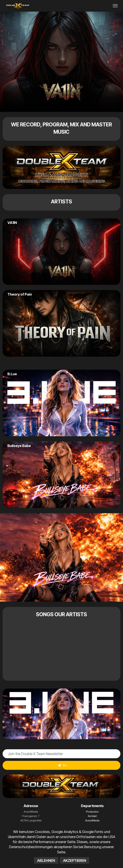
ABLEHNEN (46, 862)
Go (62, 765)
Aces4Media (92, 820)
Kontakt (92, 816)
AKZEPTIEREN (75, 862)
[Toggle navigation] (115, 6)
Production (92, 812)
